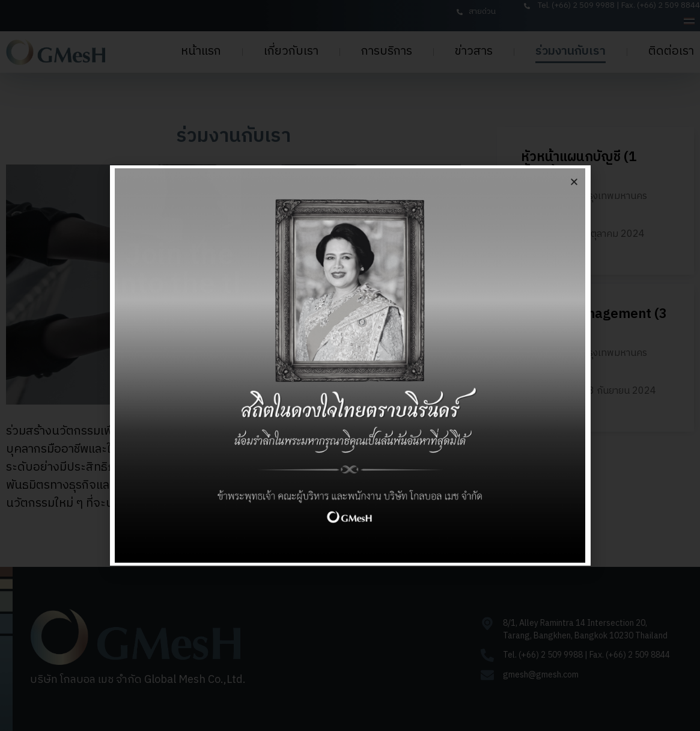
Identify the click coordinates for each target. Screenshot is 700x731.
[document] (350, 365)
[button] (574, 182)
